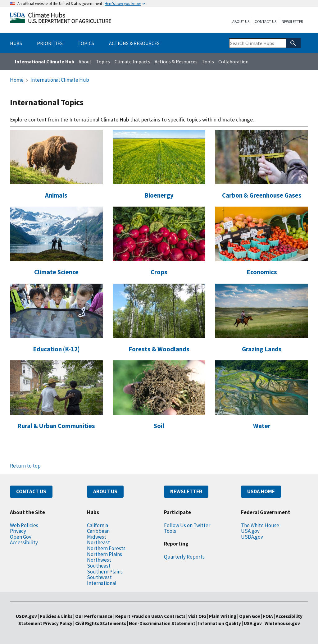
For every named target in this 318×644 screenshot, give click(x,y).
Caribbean (98, 531)
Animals (56, 195)
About (85, 62)
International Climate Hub (45, 62)
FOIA (268, 616)
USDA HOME (261, 491)
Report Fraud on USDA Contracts (150, 616)
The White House (260, 525)
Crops (159, 272)
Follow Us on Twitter (187, 525)
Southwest (99, 577)
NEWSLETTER (186, 491)
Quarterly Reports (184, 557)
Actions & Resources (176, 62)
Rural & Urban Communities (56, 426)
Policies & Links (56, 616)
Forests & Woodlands (159, 349)
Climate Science (56, 272)
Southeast (99, 566)
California (98, 525)
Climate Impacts (132, 62)
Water (262, 426)
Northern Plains (104, 554)
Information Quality (220, 623)
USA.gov (250, 531)
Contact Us (266, 22)
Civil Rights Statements (101, 623)
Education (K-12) (56, 349)
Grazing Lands (262, 349)
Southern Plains (105, 572)
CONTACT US (31, 491)
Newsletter (292, 22)
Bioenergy (159, 195)
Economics (262, 272)
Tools (208, 62)
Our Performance (94, 616)
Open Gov (21, 537)
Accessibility (24, 542)
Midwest (97, 537)
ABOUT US (105, 491)
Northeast (98, 542)
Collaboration (233, 62)
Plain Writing (223, 616)
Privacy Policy (58, 623)
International (102, 583)
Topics (103, 62)
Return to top (25, 466)
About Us (241, 22)
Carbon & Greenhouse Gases (262, 195)
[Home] (61, 19)
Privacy (18, 531)
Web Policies (24, 525)
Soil (159, 426)
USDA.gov (252, 537)
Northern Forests (106, 548)
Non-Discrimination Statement (162, 623)
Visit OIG (197, 616)
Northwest (99, 560)
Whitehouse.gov (282, 623)
